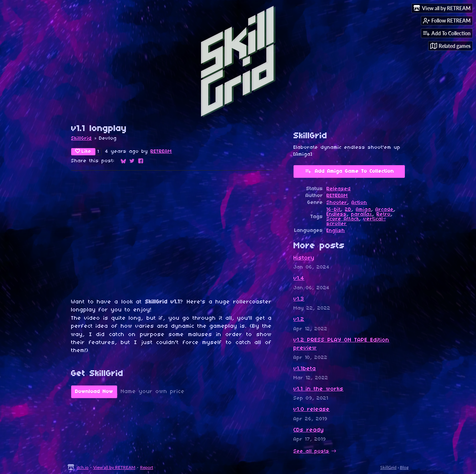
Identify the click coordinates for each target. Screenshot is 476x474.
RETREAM (161, 152)
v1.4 (299, 278)
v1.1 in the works (319, 389)
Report (147, 467)
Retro (384, 214)
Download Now (94, 392)
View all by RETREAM (114, 467)
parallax (362, 214)
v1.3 (299, 299)
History (304, 258)
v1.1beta (305, 369)
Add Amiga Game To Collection (349, 171)
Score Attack (343, 219)
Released (339, 189)
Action (359, 203)
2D (348, 210)
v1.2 (299, 319)
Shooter (337, 203)
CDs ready (309, 430)
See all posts (311, 451)
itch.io (83, 467)
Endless (337, 214)
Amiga (364, 210)
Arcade (385, 210)
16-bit (334, 210)
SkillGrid (81, 138)
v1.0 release (312, 409)
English (336, 231)
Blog (404, 467)
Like (83, 151)
